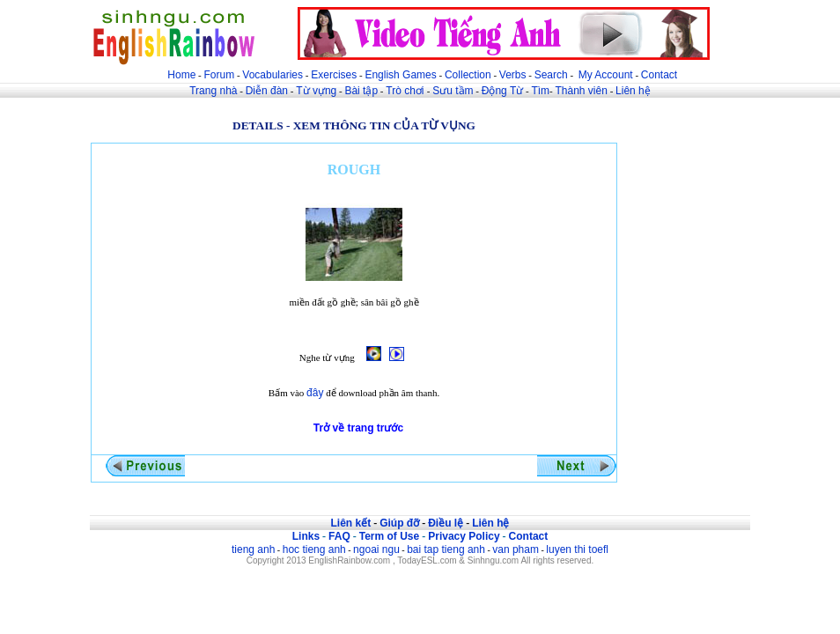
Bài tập (361, 91)
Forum (219, 75)
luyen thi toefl (577, 549)
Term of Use (389, 536)
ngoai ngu (376, 549)
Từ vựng (316, 91)
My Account (606, 75)
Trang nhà (213, 91)
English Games (400, 75)
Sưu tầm (453, 91)
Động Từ (502, 91)
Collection (468, 75)
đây (315, 393)
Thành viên (582, 91)
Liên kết (350, 523)
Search (551, 75)
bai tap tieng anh (446, 549)
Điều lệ (446, 523)
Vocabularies (273, 75)
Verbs (513, 75)
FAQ (339, 536)
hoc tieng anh (314, 549)
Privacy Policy (464, 536)
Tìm (540, 91)
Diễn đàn (267, 91)
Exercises (334, 75)
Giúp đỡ (399, 523)
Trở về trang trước (358, 428)
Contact (659, 75)
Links (306, 536)
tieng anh (253, 549)
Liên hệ (633, 91)
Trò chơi (406, 91)
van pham (516, 549)
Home (181, 75)
